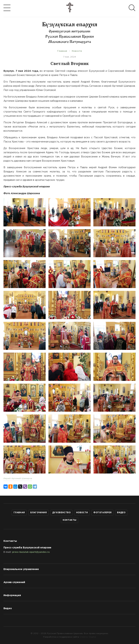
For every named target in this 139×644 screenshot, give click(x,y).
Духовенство (61, 513)
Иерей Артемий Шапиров (18, 478)
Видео (121, 513)
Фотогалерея (102, 513)
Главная (19, 513)
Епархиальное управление (21, 569)
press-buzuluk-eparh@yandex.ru (31, 552)
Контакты (70, 520)
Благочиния (38, 513)
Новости (82, 513)
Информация (12, 595)
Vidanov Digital (88, 637)
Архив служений (14, 582)
